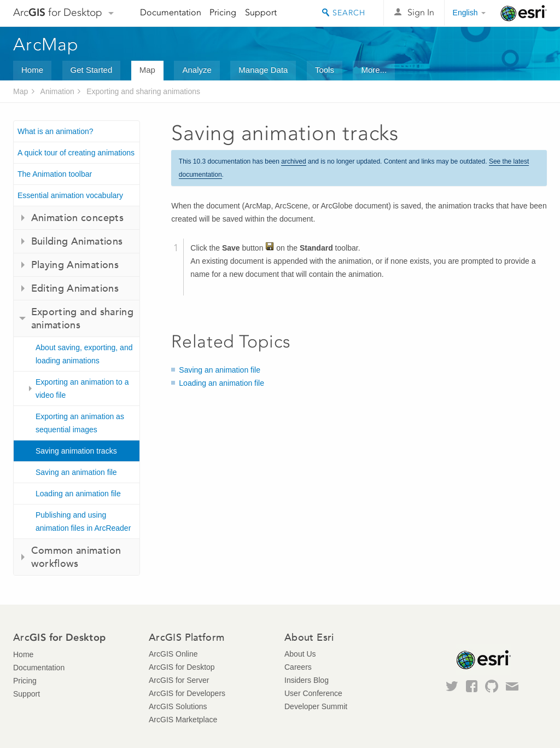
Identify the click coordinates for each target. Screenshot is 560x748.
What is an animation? (56, 131)
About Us (300, 654)
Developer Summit (316, 706)
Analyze (197, 70)
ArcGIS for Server (179, 680)
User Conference (313, 693)
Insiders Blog (307, 680)
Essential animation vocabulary (70, 195)
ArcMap (46, 44)
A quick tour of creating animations (76, 153)
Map (147, 70)
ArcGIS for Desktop (182, 667)
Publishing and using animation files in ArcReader (83, 521)
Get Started (92, 70)
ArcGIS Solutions (178, 706)
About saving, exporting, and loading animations (84, 354)
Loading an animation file (78, 494)
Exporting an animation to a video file (82, 389)
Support (261, 12)
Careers (298, 667)
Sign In (421, 12)
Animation (57, 91)
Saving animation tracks (76, 451)
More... (374, 70)
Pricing (223, 12)
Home (32, 70)
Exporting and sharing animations (143, 91)
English (465, 13)
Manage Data (263, 70)
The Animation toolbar (55, 174)
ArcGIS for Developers (187, 693)
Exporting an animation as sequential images (80, 423)
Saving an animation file (76, 472)
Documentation (171, 12)
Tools (325, 70)
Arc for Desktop (58, 12)
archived (293, 161)
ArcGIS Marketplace (183, 720)
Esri (524, 13)
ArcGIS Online (173, 654)
